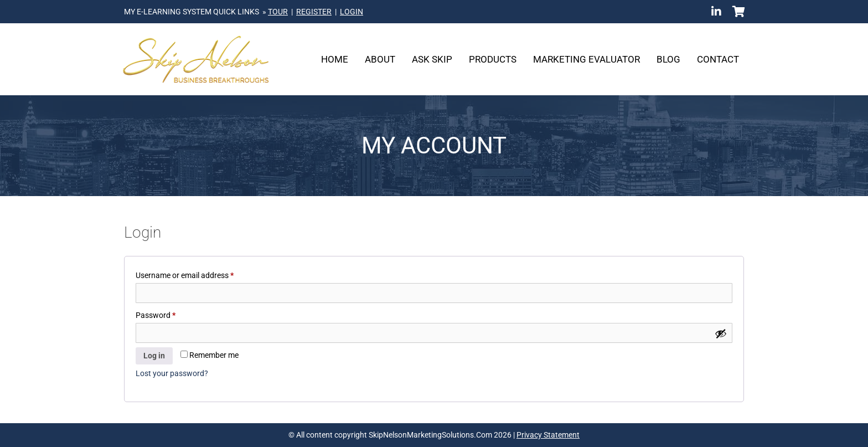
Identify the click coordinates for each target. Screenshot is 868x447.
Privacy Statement (548, 435)
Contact (718, 59)
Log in (154, 356)
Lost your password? (172, 373)
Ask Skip (432, 59)
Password (170, 314)
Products (493, 59)
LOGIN (352, 12)
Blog (668, 59)
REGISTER (314, 12)
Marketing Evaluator (587, 59)
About (380, 59)
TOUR (278, 12)
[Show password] (721, 333)
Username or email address (200, 274)
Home (335, 59)
